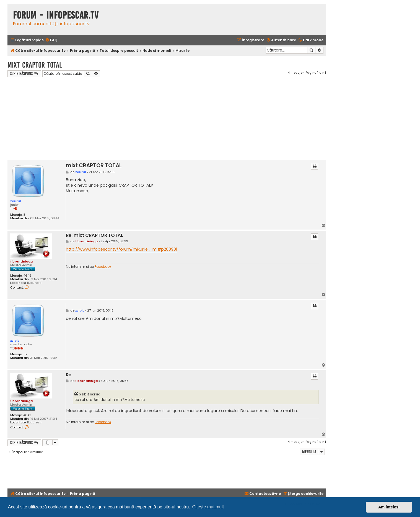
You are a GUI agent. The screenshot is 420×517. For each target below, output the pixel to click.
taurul (15, 201)
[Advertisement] (167, 119)
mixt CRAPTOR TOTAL (35, 65)
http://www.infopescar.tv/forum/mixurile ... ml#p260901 (121, 249)
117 (25, 354)
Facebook (103, 267)
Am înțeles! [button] (389, 507)
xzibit (15, 341)
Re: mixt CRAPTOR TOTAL (94, 236)
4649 (27, 276)
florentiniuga (21, 261)
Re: (69, 375)
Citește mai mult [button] (208, 507)
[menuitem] (51, 40)
